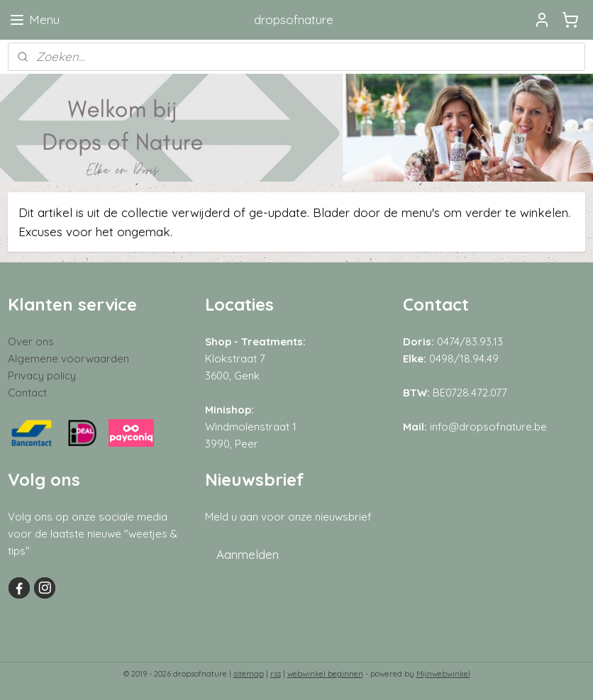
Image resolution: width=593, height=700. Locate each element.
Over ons (31, 341)
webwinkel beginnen (325, 674)
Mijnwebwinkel (443, 674)
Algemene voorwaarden (68, 359)
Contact (27, 393)
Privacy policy (42, 376)
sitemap (249, 674)
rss (276, 674)
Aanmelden (248, 554)
